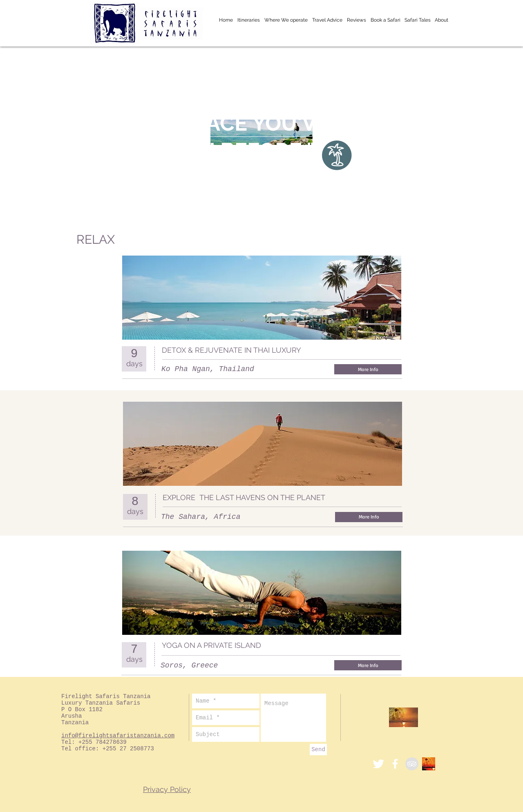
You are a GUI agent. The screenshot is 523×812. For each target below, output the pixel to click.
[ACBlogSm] (429, 764)
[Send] (318, 750)
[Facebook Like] (383, 350)
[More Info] (368, 369)
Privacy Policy (167, 789)
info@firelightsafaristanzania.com (118, 736)
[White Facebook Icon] (395, 764)
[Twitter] (378, 764)
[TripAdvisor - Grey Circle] (412, 764)
